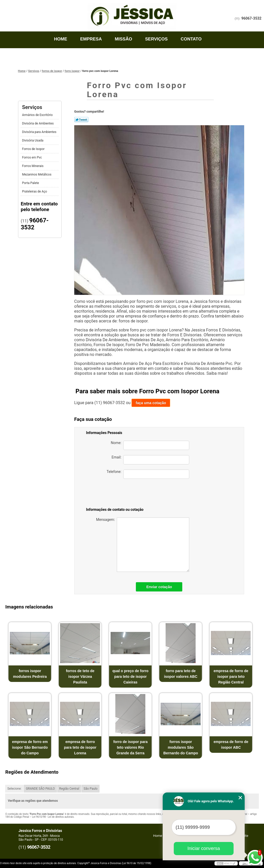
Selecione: (14, 789)
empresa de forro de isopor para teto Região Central (231, 677)
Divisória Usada (33, 140)
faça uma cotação (151, 403)
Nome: (150, 445)
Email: (150, 460)
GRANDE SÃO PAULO (40, 789)
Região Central (69, 789)
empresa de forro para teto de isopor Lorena (80, 747)
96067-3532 (251, 18)
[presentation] (153, 494)
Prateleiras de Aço (35, 191)
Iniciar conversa (204, 848)
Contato (191, 39)
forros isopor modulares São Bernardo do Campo (181, 747)
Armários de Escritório (38, 115)
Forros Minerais (33, 166)
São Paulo (90, 789)
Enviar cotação (159, 587)
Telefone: (148, 474)
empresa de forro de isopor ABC (231, 745)
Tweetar (81, 120)
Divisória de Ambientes (38, 123)
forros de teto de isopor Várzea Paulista (80, 677)
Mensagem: (143, 545)
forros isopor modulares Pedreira (30, 674)
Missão (123, 39)
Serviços (156, 39)
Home (61, 39)
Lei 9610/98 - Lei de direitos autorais (53, 817)
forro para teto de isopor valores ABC (181, 674)
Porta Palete (31, 183)
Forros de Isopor (34, 149)
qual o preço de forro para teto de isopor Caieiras (130, 677)
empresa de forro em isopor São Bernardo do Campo (30, 747)
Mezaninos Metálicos (37, 174)
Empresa (91, 39)
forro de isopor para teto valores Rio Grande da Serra (130, 747)
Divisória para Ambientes (39, 132)
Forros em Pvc (32, 157)
